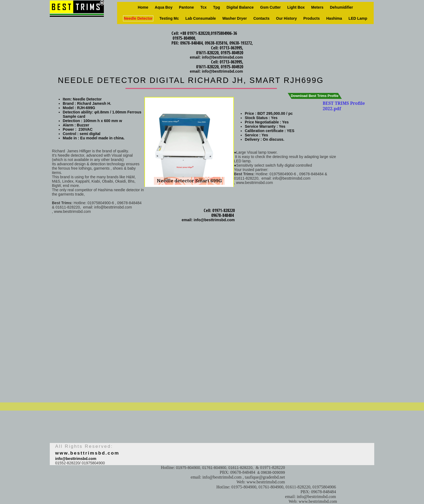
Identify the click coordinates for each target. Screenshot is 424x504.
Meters (317, 7)
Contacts (261, 18)
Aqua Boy (163, 7)
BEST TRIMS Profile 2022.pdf (344, 106)
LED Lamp (358, 18)
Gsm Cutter (270, 7)
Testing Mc (169, 18)
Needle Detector (138, 18)
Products (312, 18)
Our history (286, 18)
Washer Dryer (235, 18)
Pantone (186, 7)
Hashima (334, 18)
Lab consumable (201, 18)
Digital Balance (240, 7)
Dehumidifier (342, 7)
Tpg (217, 7)
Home (143, 7)
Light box (296, 7)
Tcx (203, 7)
